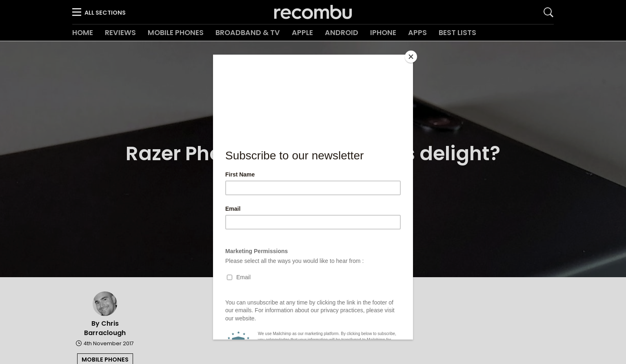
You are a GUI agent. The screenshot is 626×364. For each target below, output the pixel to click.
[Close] (411, 57)
